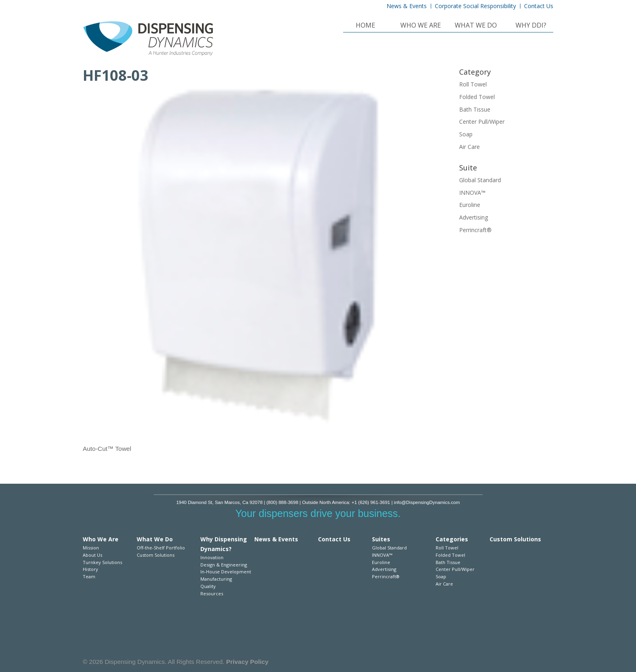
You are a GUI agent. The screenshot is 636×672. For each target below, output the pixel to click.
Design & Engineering (224, 565)
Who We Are (421, 26)
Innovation (212, 557)
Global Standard (480, 180)
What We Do (476, 26)
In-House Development (226, 572)
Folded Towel (477, 97)
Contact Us (539, 6)
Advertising (474, 217)
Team (89, 576)
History (90, 569)
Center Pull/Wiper (482, 122)
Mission (91, 548)
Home (365, 26)
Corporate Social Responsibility (475, 6)
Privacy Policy (247, 662)
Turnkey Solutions (102, 562)
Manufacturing (216, 579)
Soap (466, 134)
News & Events (407, 6)
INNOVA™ (472, 193)
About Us (92, 555)
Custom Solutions (156, 555)
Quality (208, 586)
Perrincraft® (475, 230)
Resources (212, 593)
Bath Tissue (475, 109)
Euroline (470, 205)
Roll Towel (473, 84)
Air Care (469, 147)
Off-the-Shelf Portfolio (161, 548)
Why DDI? (531, 26)
